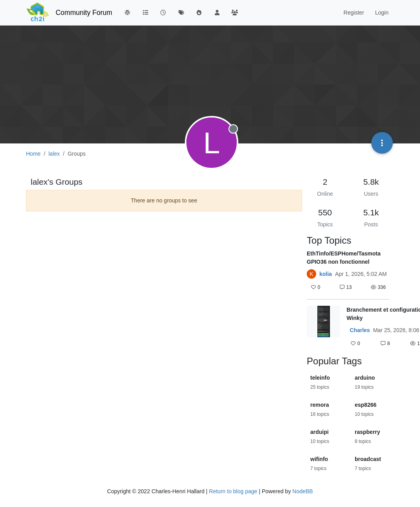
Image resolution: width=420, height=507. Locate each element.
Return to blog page (233, 491)
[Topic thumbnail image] (323, 327)
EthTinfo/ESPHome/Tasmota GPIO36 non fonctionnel (344, 258)
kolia (326, 274)
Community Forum (84, 13)
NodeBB (303, 491)
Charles (360, 330)
